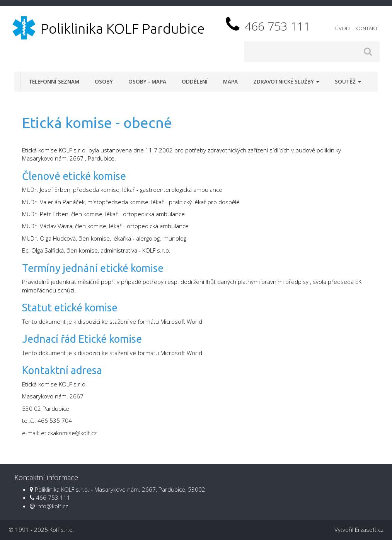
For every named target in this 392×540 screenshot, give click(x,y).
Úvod (343, 28)
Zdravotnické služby (286, 82)
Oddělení (195, 82)
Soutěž (348, 82)
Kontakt (366, 28)
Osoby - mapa (147, 82)
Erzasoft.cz (369, 530)
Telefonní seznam (54, 82)
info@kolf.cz (52, 506)
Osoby (104, 82)
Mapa (230, 82)
